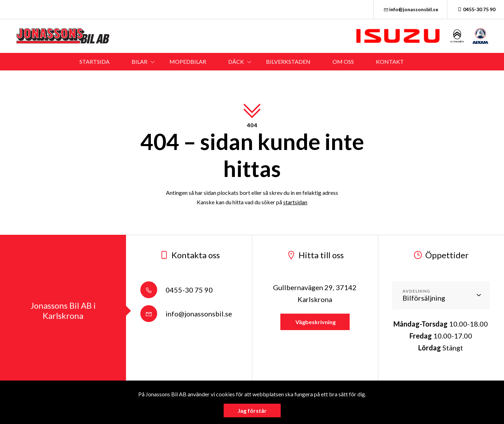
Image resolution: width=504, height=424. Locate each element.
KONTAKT (390, 61)
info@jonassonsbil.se (411, 9)
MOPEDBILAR (188, 61)
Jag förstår (252, 411)
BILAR (139, 61)
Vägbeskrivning (315, 322)
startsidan (295, 202)
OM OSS (343, 61)
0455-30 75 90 (476, 9)
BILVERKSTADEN (288, 61)
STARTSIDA (94, 61)
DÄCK (236, 61)
